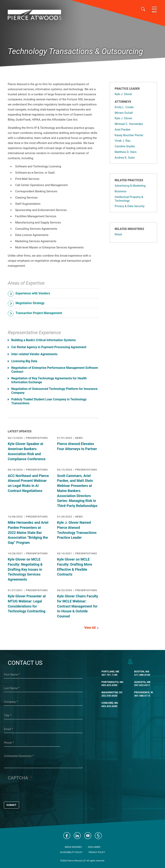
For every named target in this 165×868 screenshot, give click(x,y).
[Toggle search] (143, 9)
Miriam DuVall (124, 113)
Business (121, 191)
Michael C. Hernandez (129, 124)
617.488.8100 (142, 675)
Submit (11, 805)
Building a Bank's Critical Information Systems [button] (44, 340)
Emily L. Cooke (124, 107)
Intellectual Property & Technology (129, 199)
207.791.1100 (109, 675)
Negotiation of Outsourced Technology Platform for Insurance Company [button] (54, 391)
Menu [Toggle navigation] (154, 10)
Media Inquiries (73, 847)
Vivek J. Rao (123, 141)
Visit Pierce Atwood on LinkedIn (77, 836)
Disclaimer (94, 847)
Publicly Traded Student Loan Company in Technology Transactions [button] (49, 401)
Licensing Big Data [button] (24, 361)
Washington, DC (112, 692)
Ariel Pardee (123, 130)
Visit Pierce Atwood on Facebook (67, 836)
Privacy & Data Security (130, 206)
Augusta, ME (142, 682)
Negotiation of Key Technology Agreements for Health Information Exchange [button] (49, 380)
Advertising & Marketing (130, 186)
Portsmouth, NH (112, 682)
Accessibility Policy (71, 852)
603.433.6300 (109, 685)
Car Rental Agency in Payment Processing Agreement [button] (49, 347)
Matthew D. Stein (126, 152)
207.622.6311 (142, 685)
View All (90, 628)
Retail (118, 234)
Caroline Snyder (125, 146)
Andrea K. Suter (125, 158)
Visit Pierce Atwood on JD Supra (98, 836)
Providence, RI (144, 692)
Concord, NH (110, 703)
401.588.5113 (142, 696)
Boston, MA (142, 672)
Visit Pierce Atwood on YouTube (88, 836)
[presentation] (37, 791)
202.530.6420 (109, 696)
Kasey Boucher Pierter (129, 135)
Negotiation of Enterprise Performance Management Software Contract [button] (55, 370)
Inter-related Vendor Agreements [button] (34, 354)
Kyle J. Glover (123, 94)
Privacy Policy (97, 852)
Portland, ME (110, 672)
